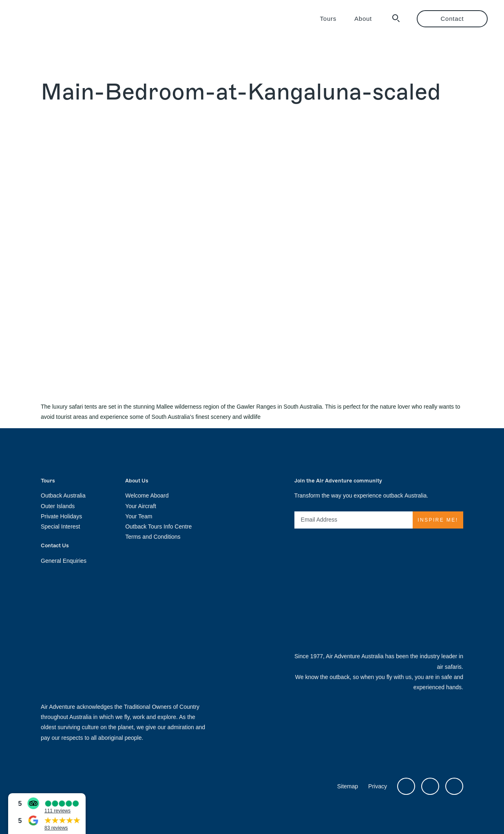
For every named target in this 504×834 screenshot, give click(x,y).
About (363, 19)
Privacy (378, 786)
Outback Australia (63, 496)
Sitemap (348, 786)
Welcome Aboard (147, 496)
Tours (328, 19)
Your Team (139, 516)
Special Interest (61, 527)
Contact (452, 19)
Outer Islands (58, 506)
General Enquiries (64, 561)
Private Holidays (61, 516)
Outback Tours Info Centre (158, 527)
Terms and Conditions (153, 537)
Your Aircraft (141, 506)
